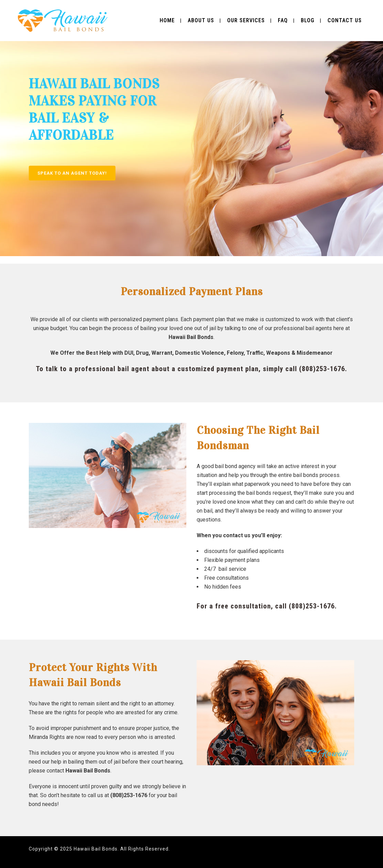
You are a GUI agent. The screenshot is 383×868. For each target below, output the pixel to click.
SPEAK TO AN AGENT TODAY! (72, 173)
